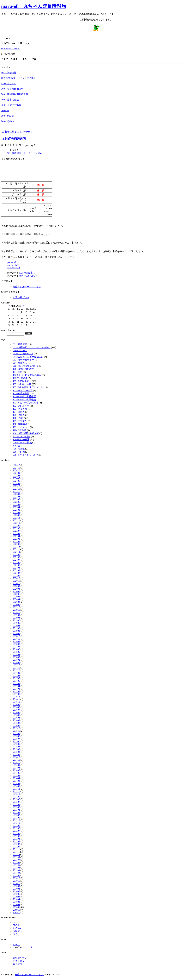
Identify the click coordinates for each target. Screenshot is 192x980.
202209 (16, 526)
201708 (16, 676)
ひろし (16, 934)
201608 (16, 707)
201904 (16, 626)
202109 (16, 555)
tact (15, 922)
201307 (16, 802)
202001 (16, 605)
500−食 (16, 446)
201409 (16, 765)
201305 (16, 807)
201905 (16, 623)
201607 (16, 710)
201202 (16, 844)
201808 (16, 644)
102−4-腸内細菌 (21, 393)
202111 (16, 549)
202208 (16, 528)
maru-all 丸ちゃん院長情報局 (34, 6)
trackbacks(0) (13, 268)
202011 (16, 581)
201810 (16, 639)
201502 (16, 752)
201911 (16, 610)
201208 (16, 828)
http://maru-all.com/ (11, 49)
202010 (16, 583)
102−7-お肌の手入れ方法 (26, 403)
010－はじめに (9, 83)
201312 (16, 789)
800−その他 (19, 452)
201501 (16, 755)
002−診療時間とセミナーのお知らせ (26, 153)
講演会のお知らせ (28, 276)
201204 (16, 839)
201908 (16, 618)
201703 (16, 689)
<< (9, 306)
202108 (16, 557)
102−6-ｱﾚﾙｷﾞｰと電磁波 (24, 400)
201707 (16, 678)
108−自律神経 (20, 424)
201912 (16, 607)
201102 (16, 873)
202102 (16, 573)
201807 (16, 647)
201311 (16, 791)
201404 (16, 778)
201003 (16, 902)
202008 (16, 589)
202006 (16, 594)
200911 (16, 910)
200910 (16, 912)
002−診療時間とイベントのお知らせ (20, 78)
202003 (16, 602)
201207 (16, 831)
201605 (16, 715)
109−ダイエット (21, 427)
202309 (16, 494)
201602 (16, 723)
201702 (16, 691)
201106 (16, 862)
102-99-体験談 (20, 378)
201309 (16, 797)
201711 (16, 668)
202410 (16, 470)
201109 (16, 857)
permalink (12, 262)
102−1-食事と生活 (22, 384)
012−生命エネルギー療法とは (28, 357)
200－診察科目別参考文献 (15, 94)
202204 (16, 536)
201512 (16, 728)
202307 (16, 499)
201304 (16, 810)
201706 (16, 681)
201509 (16, 733)
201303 (16, 812)
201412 (16, 757)
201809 (16, 641)
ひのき (16, 925)
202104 (16, 568)
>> (23, 306)
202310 (16, 491)
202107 (16, 560)
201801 (16, 662)
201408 (16, 768)
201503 (16, 749)
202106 (16, 562)
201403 (16, 781)
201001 (16, 907)
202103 (16, 570)
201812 (16, 636)
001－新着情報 (9, 73)
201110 (16, 855)
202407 (16, 478)
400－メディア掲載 (11, 105)
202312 (16, 486)
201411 (16, 760)
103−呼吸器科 (20, 409)
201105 (16, 865)
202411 (16, 468)
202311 (16, 489)
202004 (16, 599)
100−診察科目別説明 (23, 369)
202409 (16, 473)
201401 (16, 786)
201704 (16, 686)
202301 (16, 515)
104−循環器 (19, 412)
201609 (16, 705)
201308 (16, 799)
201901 (16, 633)
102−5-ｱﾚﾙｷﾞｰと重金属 (24, 397)
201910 (16, 612)
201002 (16, 904)
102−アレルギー (21, 406)
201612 (16, 697)
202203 (16, 539)
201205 (16, 836)
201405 (16, 776)
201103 (16, 870)
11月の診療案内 (13, 139)
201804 (16, 655)
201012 (16, 878)
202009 (16, 586)
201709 (16, 673)
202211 (16, 520)
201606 (16, 712)
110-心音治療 (20, 430)
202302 (16, 512)
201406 (16, 773)
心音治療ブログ (21, 297)
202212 (16, 518)
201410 (16, 762)
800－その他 (8, 121)
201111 (16, 852)
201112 (16, 849)
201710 (16, 670)
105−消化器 (19, 415)
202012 (16, 578)
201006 (16, 894)
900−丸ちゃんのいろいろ (26, 455)
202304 (16, 507)
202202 (16, 541)
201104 (16, 868)
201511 (16, 731)
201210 (16, 823)
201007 (16, 891)
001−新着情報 (20, 344)
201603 (16, 720)
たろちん (18, 928)
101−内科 (18, 372)
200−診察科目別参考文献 (26, 433)
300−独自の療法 (21, 439)
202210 (16, 523)
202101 (16, 576)
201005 (16, 897)
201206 (16, 833)
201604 (16, 718)
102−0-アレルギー (22, 381)
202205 (16, 533)
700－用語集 (8, 116)
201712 (16, 665)
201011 (16, 881)
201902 (16, 631)
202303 (16, 510)
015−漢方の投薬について (26, 366)
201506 (16, 741)
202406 (16, 481)
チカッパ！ (28, 947)
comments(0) (13, 265)
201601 (16, 726)
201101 (16, 876)
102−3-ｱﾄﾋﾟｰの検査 (23, 390)
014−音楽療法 (20, 363)
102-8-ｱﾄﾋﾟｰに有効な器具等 (27, 375)
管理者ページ (20, 958)
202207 (16, 531)
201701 (16, 694)
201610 (16, 702)
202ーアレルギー (22, 436)
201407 (16, 770)
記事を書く (19, 961)
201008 (16, 889)
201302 (16, 815)
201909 (16, 615)
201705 (16, 683)
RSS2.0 (16, 945)
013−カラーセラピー (23, 360)
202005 (16, 597)
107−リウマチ (20, 421)
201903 (16, 628)
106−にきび (19, 418)
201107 (16, 860)
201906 (16, 620)
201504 (16, 747)
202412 (16, 465)
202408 (16, 476)
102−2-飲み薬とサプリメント (28, 387)
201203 (16, 841)
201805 (16, 652)
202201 (16, 544)
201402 (16, 783)
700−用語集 (19, 449)
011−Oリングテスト (23, 354)
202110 (16, 552)
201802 (16, 660)
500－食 (5, 110)
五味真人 (18, 931)
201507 (16, 739)
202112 (16, 547)
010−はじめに (20, 350)
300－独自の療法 (10, 100)
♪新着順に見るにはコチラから (17, 132)
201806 (16, 649)
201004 (16, 899)
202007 (16, 591)
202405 (16, 483)
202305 (16, 505)
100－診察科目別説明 (12, 89)
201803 (16, 657)
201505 (16, 744)
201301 (16, 818)
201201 (16, 847)
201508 (16, 736)
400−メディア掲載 (22, 443)
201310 (16, 794)
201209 (16, 826)
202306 (16, 502)
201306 (16, 805)
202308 (16, 497)
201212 (16, 820)
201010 (16, 883)
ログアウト (19, 964)
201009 (16, 886)
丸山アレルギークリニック (27, 287)
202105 (16, 565)
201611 (16, 699)
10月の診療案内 (27, 273)
